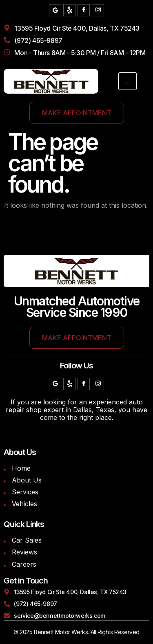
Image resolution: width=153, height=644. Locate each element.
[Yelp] (69, 10)
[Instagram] (98, 10)
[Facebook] (84, 10)
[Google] (55, 10)
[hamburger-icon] (127, 81)
